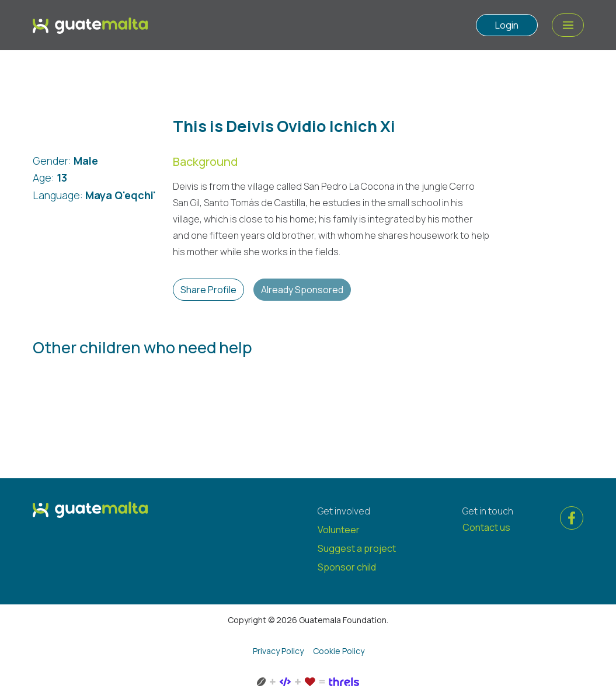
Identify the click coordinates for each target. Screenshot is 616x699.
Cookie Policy (339, 651)
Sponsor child (347, 567)
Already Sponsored (302, 290)
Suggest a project (357, 548)
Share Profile (208, 290)
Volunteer (339, 530)
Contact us (486, 527)
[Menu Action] (568, 25)
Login (507, 25)
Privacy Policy (278, 651)
